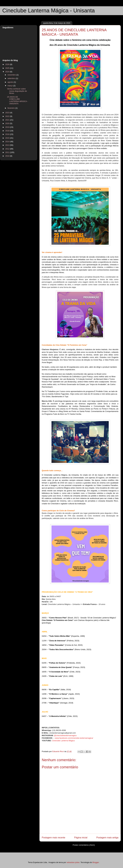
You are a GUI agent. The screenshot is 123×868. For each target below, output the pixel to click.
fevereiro (11, 108)
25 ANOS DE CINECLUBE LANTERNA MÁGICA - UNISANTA (17, 100)
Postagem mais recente (53, 838)
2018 (8, 131)
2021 (8, 120)
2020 (8, 123)
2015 (8, 138)
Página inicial (81, 838)
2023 (8, 113)
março (10, 86)
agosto (11, 82)
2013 (8, 145)
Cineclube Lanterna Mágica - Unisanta (48, 11)
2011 (8, 152)
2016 (8, 134)
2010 (8, 156)
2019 (8, 127)
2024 (8, 72)
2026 (8, 64)
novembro (12, 75)
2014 (8, 142)
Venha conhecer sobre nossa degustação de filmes (17, 91)
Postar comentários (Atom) (84, 845)
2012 (8, 149)
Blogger (96, 862)
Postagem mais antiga (107, 838)
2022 (8, 116)
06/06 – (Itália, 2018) (56, 690)
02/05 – (46, 663)
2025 (8, 68)
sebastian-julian (73, 862)
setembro (12, 78)
